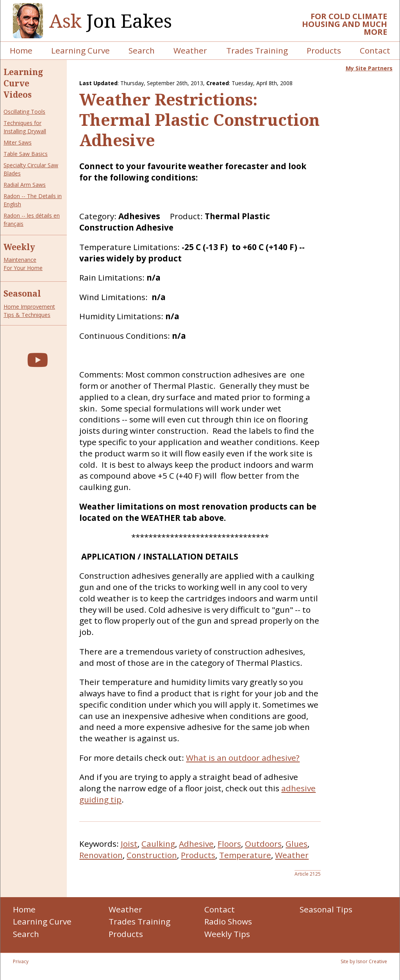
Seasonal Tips (326, 909)
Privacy (21, 961)
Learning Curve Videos (23, 83)
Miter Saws (18, 142)
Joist (129, 844)
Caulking (158, 844)
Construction (152, 855)
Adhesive (196, 844)
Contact (375, 50)
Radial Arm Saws (25, 185)
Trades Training (257, 50)
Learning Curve (80, 50)
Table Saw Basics (26, 154)
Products (324, 50)
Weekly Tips (227, 934)
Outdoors (263, 844)
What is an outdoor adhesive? (243, 758)
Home (21, 50)
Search (142, 50)
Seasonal (22, 293)
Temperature (245, 855)
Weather (190, 50)
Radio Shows (228, 921)
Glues (296, 844)
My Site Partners (369, 68)
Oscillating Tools (24, 112)
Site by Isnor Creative (364, 961)
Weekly (19, 247)
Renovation (101, 855)
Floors (229, 844)
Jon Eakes (111, 21)
